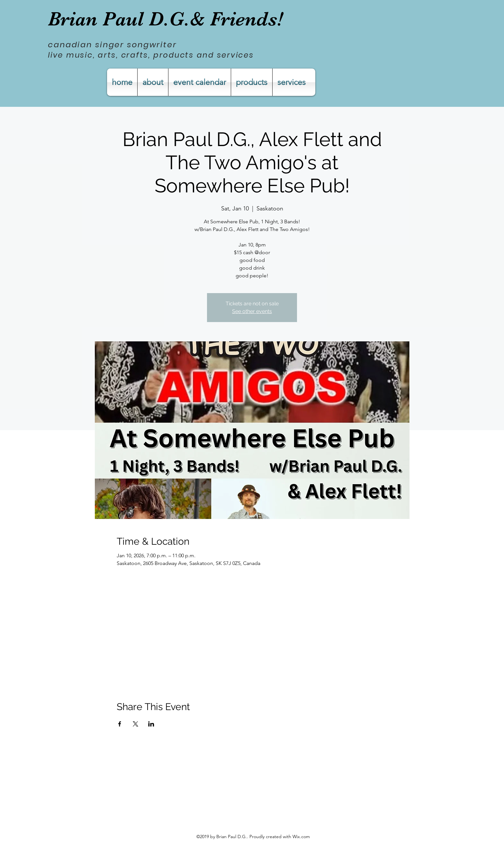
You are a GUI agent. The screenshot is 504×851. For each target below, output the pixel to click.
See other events (252, 311)
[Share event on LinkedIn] (151, 724)
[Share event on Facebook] (120, 724)
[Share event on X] (135, 724)
